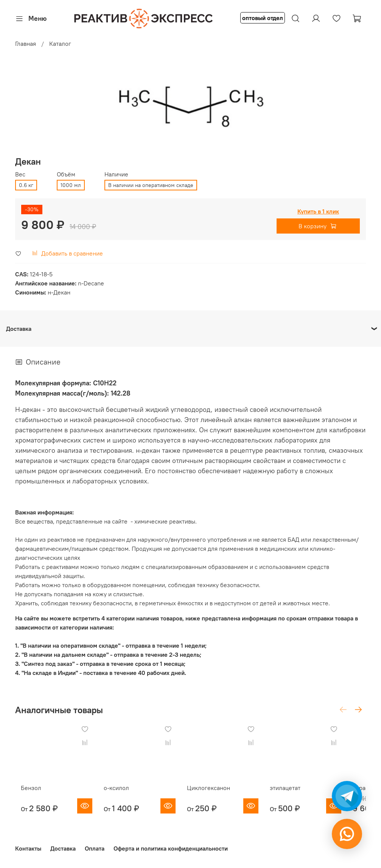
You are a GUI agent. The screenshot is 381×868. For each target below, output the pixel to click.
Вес (20, 174)
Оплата (95, 848)
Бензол (25, 795)
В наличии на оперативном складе (151, 185)
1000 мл (71, 185)
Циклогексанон (218, 795)
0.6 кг (26, 185)
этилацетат (302, 795)
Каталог (60, 44)
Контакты (28, 848)
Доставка (63, 848)
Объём (66, 174)
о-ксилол (118, 795)
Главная (26, 44)
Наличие (116, 174)
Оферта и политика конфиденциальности (171, 848)
